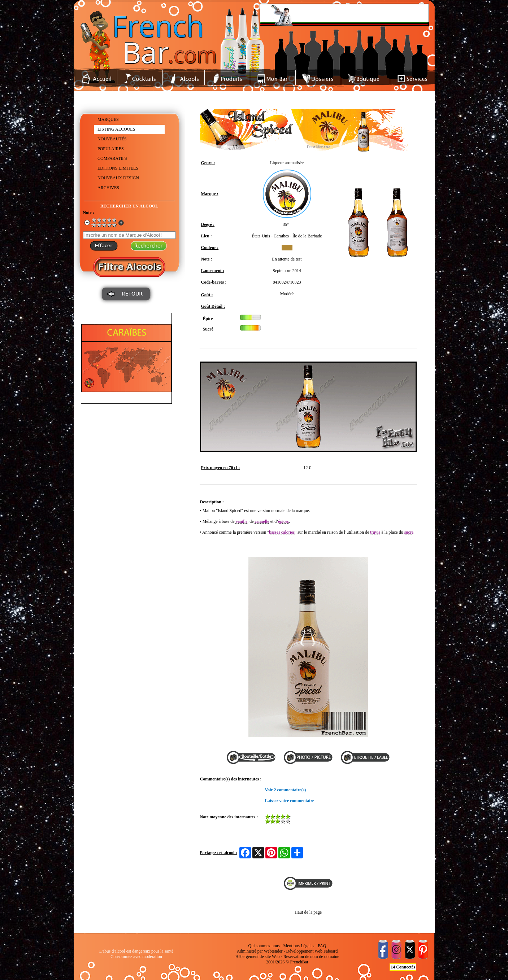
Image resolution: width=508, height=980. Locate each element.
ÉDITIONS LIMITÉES (118, 168)
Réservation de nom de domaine (311, 957)
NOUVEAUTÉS (112, 139)
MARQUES (108, 119)
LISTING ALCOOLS (116, 129)
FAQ (322, 946)
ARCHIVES (108, 188)
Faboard (331, 951)
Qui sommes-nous (264, 946)
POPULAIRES (111, 149)
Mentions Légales (299, 946)
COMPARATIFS (112, 158)
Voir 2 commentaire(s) (286, 790)
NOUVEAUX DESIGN (118, 178)
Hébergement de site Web (258, 957)
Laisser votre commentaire (290, 801)
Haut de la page (308, 912)
